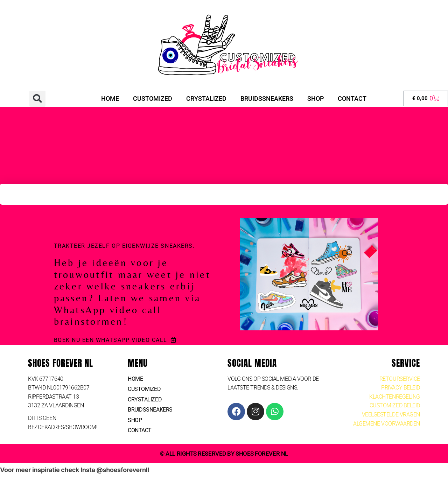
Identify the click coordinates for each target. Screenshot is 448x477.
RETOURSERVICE (400, 379)
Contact (352, 99)
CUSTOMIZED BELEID (395, 405)
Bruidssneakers (267, 99)
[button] (37, 99)
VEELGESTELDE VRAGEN (391, 415)
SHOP (316, 99)
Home (110, 99)
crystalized (206, 99)
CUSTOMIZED (153, 99)
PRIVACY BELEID (401, 388)
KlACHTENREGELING (395, 397)
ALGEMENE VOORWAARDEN (387, 424)
